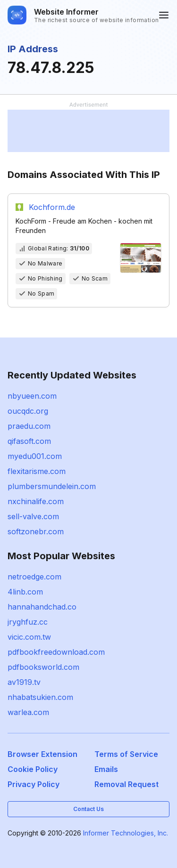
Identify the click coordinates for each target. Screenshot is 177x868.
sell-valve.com (33, 516)
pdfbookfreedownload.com (56, 652)
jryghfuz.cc (28, 622)
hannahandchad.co (42, 607)
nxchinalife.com (36, 501)
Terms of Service (126, 754)
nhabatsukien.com (40, 697)
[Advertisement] (88, 131)
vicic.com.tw (29, 637)
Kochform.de (52, 207)
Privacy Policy (34, 784)
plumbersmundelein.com (52, 486)
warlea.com (28, 712)
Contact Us (88, 809)
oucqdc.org (28, 411)
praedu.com (29, 426)
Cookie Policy (33, 769)
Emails (106, 769)
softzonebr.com (36, 531)
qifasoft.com (29, 441)
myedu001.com (35, 456)
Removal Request (126, 784)
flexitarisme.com (37, 471)
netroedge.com (34, 577)
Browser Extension (42, 754)
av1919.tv (24, 682)
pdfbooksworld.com (43, 667)
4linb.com (25, 592)
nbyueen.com (32, 396)
